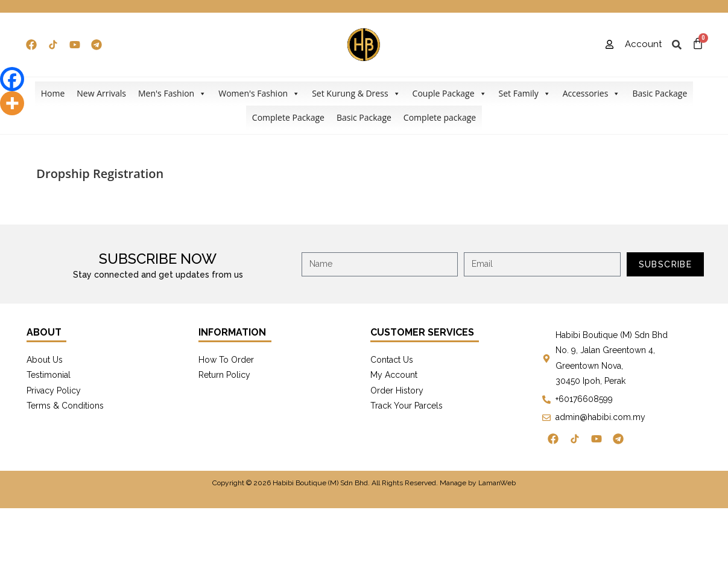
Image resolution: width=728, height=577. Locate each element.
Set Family (525, 94)
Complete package (440, 117)
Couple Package (450, 94)
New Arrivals (101, 93)
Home (53, 93)
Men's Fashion (172, 94)
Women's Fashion (259, 94)
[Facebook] (12, 79)
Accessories (592, 94)
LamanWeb (497, 483)
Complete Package (288, 117)
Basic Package (660, 93)
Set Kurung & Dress (356, 94)
